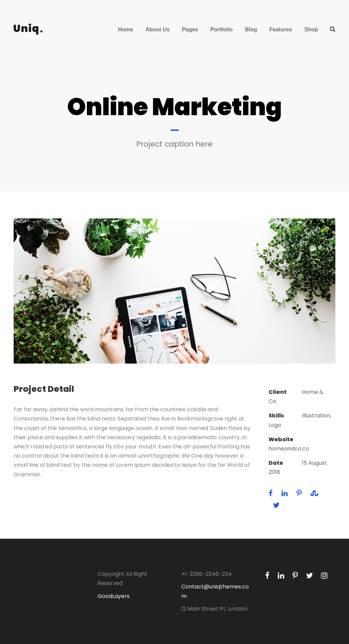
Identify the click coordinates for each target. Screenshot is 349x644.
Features (281, 29)
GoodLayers (113, 596)
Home (125, 29)
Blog (251, 29)
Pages (190, 29)
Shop (311, 29)
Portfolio (222, 29)
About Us (158, 29)
